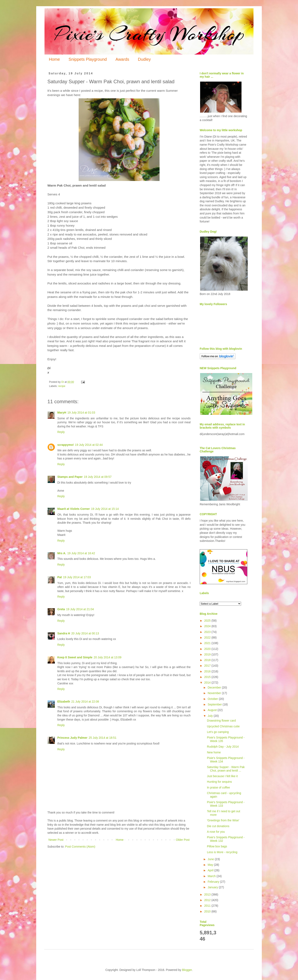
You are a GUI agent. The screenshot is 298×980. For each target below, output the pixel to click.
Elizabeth (64, 702)
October (213, 699)
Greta (61, 609)
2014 (208, 683)
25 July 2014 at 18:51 (103, 738)
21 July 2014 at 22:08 (85, 702)
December (215, 687)
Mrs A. (62, 553)
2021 (208, 643)
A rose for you (216, 832)
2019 (208, 654)
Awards (122, 59)
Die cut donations (218, 826)
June (211, 859)
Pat (60, 577)
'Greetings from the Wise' (223, 820)
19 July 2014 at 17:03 (77, 577)
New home (214, 752)
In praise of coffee (218, 787)
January (213, 887)
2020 (208, 649)
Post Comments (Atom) (80, 847)
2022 (208, 637)
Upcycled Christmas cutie (223, 726)
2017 (208, 666)
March (212, 876)
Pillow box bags (217, 846)
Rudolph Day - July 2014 (223, 747)
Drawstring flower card (221, 721)
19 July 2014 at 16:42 (81, 553)
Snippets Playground (88, 59)
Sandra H (64, 633)
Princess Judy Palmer (72, 738)
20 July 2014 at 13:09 (108, 657)
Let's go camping (218, 732)
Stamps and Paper (70, 477)
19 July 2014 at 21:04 (80, 609)
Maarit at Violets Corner (74, 509)
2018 (208, 660)
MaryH (62, 413)
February (214, 882)
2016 (208, 671)
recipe (62, 386)
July (211, 716)
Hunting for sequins (219, 782)
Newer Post (56, 840)
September (215, 704)
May (211, 865)
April (211, 870)
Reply (61, 432)
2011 (208, 906)
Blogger (187, 970)
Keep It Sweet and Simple (75, 657)
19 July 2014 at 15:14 (105, 509)
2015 (208, 677)
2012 (208, 900)
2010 (208, 911)
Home (54, 59)
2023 (208, 632)
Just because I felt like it (222, 776)
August (212, 710)
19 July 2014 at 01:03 (81, 413)
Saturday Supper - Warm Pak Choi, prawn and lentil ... (226, 769)
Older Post (183, 840)
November (215, 693)
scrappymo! (65, 445)
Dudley (144, 59)
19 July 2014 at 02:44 (89, 445)
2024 (208, 626)
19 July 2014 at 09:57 (98, 477)
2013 (208, 894)
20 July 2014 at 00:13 (85, 633)
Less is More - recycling (222, 852)
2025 (208, 621)
